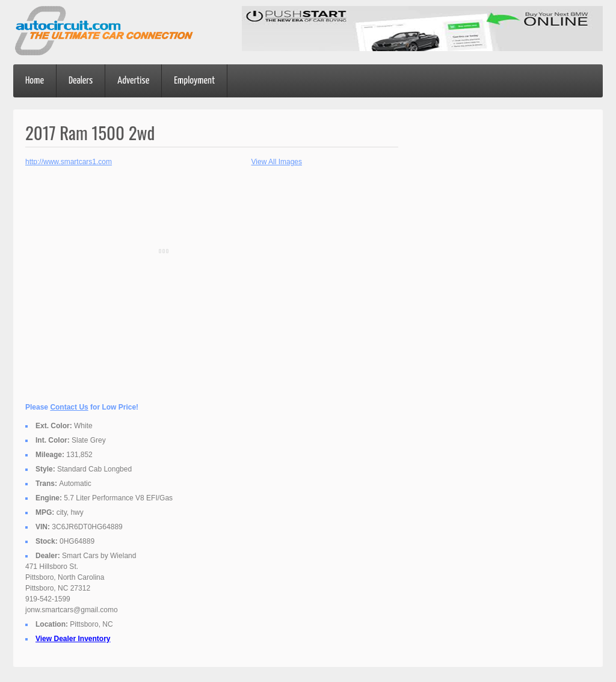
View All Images (277, 162)
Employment (194, 81)
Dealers (81, 81)
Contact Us (69, 407)
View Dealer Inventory (73, 639)
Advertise (133, 81)
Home (35, 81)
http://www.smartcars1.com (69, 162)
